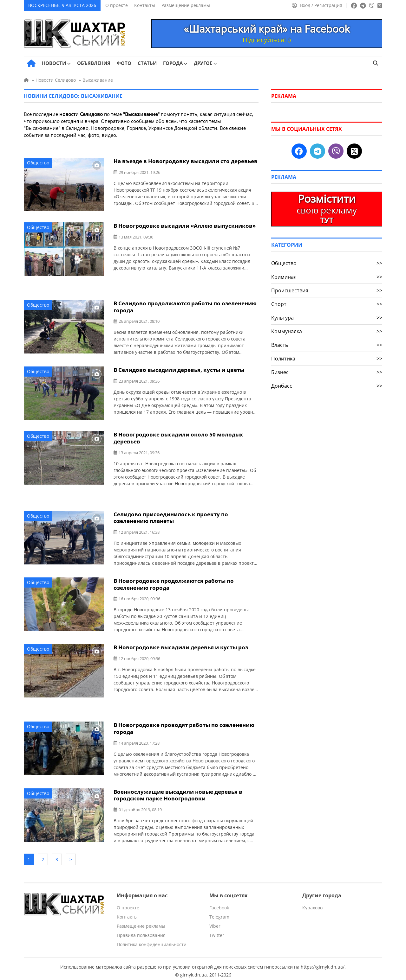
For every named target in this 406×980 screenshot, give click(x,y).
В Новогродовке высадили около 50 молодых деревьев (178, 437)
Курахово (312, 904)
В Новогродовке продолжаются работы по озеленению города (174, 583)
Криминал (327, 277)
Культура (327, 318)
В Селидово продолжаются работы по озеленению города (185, 307)
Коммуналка (327, 331)
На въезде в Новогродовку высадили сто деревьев (186, 161)
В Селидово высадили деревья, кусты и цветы (179, 369)
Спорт (327, 304)
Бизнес (327, 372)
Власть (327, 345)
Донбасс (327, 386)
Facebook (219, 904)
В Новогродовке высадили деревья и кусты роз (181, 646)
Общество (38, 163)
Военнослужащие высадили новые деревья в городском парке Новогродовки (178, 793)
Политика (327, 359)
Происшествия (327, 290)
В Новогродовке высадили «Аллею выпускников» (185, 226)
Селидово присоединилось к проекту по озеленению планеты (171, 517)
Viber (215, 922)
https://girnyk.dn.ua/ (323, 963)
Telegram (219, 913)
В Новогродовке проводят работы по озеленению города (184, 727)
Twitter (217, 931)
